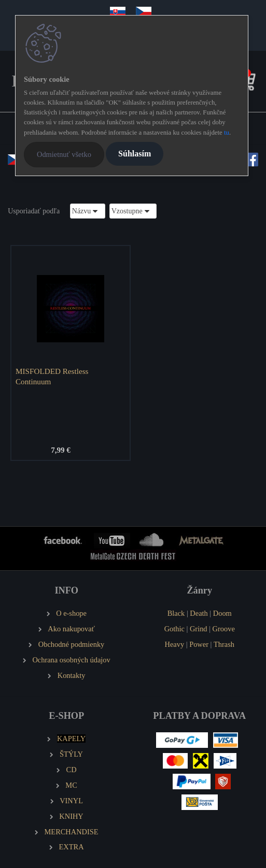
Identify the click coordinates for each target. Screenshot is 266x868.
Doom (222, 613)
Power (199, 644)
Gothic (174, 629)
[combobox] (88, 211)
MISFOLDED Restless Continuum (52, 376)
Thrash (224, 644)
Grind (199, 629)
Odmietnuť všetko (64, 154)
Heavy (175, 644)
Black (176, 613)
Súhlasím (135, 154)
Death (199, 613)
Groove (224, 629)
